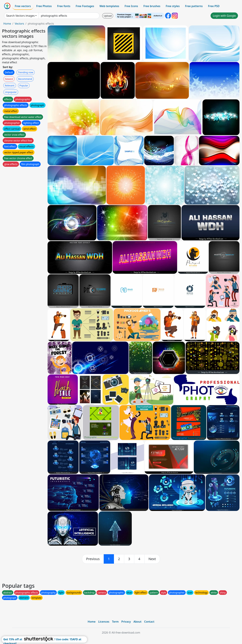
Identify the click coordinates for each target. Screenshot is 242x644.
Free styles (173, 6)
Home (7, 24)
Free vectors (23, 6)
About (137, 622)
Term (115, 622)
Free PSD (214, 6)
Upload (108, 16)
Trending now (26, 72)
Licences (104, 622)
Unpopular (11, 92)
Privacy (126, 622)
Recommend (25, 79)
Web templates (109, 6)
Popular (24, 85)
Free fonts (64, 6)
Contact (149, 622)
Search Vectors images (20, 16)
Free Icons (131, 6)
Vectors (19, 24)
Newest (9, 79)
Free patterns (194, 6)
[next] (152, 559)
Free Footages (85, 6)
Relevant (10, 85)
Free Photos (44, 6)
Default (9, 72)
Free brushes (152, 6)
